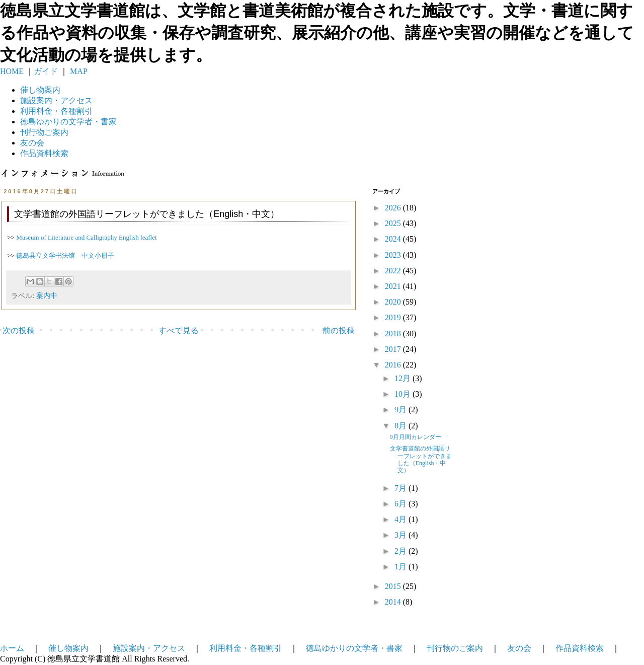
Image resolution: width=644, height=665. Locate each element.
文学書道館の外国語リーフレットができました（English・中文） (421, 459)
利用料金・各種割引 (246, 648)
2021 (394, 286)
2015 (394, 586)
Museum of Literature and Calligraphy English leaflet (86, 237)
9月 (401, 410)
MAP (78, 71)
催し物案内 (40, 90)
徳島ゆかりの (68, 122)
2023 (394, 255)
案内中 (47, 295)
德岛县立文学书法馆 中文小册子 (65, 255)
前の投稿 (339, 330)
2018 (394, 334)
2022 (394, 271)
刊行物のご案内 (455, 648)
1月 (401, 567)
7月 (401, 488)
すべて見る (179, 330)
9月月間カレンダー (416, 437)
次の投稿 (19, 330)
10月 (404, 394)
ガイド (46, 71)
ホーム (12, 648)
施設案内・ (56, 100)
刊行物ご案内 (44, 132)
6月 (401, 504)
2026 (394, 208)
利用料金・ (56, 111)
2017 (394, 349)
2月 (401, 551)
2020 (394, 302)
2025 (394, 223)
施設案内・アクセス (149, 648)
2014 (394, 602)
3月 (401, 535)
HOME (12, 71)
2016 (394, 365)
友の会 (32, 143)
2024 (394, 239)
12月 (404, 378)
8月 (401, 426)
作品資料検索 (44, 153)
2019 (394, 317)
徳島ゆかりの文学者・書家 (354, 648)
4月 (401, 519)
